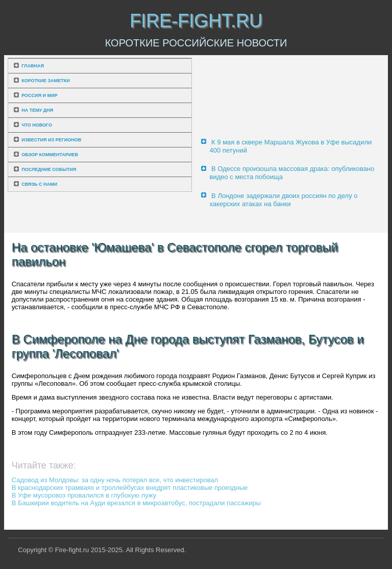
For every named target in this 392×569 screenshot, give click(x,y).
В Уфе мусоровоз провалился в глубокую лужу (84, 495)
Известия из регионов (51, 140)
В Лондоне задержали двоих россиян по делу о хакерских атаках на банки (283, 200)
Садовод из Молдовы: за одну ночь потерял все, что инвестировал (115, 480)
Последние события (49, 169)
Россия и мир (39, 95)
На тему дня (37, 110)
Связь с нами (39, 184)
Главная (33, 66)
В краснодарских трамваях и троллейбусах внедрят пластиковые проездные (130, 488)
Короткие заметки (45, 81)
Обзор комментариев (50, 155)
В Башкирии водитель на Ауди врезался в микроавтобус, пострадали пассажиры (136, 503)
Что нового (37, 125)
